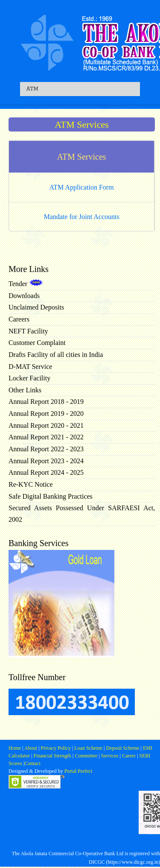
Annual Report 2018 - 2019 (46, 402)
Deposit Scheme (123, 748)
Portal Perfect (79, 771)
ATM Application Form (82, 187)
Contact (32, 763)
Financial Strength (52, 756)
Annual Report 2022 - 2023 (46, 449)
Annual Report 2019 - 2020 (46, 414)
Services (110, 756)
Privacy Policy (56, 748)
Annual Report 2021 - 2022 (46, 437)
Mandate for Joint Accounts (81, 217)
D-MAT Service (30, 367)
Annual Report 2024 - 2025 (46, 472)
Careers (19, 319)
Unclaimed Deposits (36, 307)
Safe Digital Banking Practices (51, 496)
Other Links (25, 390)
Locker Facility (29, 378)
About (31, 748)
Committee (86, 756)
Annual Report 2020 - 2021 (46, 425)
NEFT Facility (28, 331)
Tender (26, 284)
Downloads (24, 296)
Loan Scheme (89, 748)
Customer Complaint (37, 343)
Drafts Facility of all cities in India (56, 355)
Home (15, 748)
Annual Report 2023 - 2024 (46, 461)
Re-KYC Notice (31, 484)
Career (128, 756)
